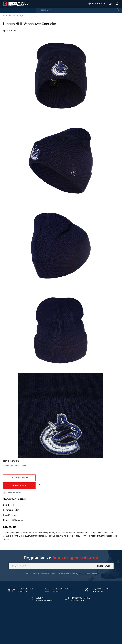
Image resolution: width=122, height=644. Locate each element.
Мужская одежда (15, 16)
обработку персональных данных (83, 574)
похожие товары (19, 478)
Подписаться (104, 566)
